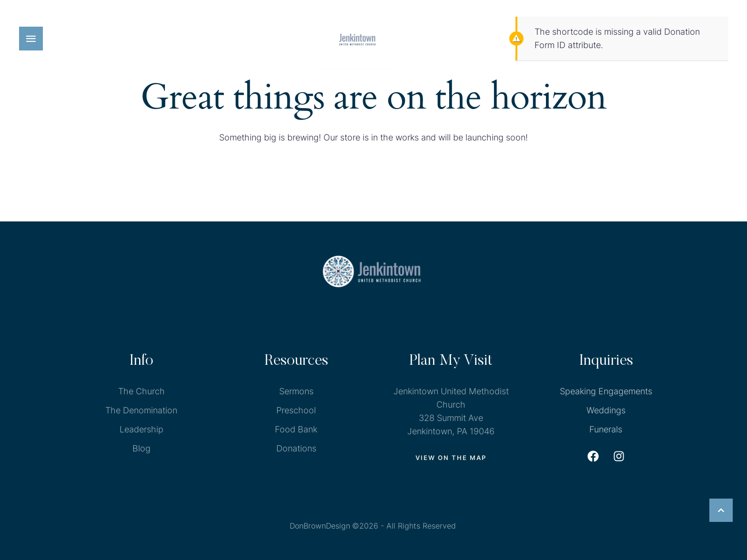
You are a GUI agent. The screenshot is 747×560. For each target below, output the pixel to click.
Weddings (606, 410)
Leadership (141, 429)
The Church (141, 391)
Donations (296, 448)
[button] (31, 39)
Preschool (296, 410)
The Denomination (141, 410)
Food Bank (296, 429)
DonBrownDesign (320, 526)
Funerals (606, 429)
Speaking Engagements (606, 391)
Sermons (296, 391)
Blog (141, 448)
